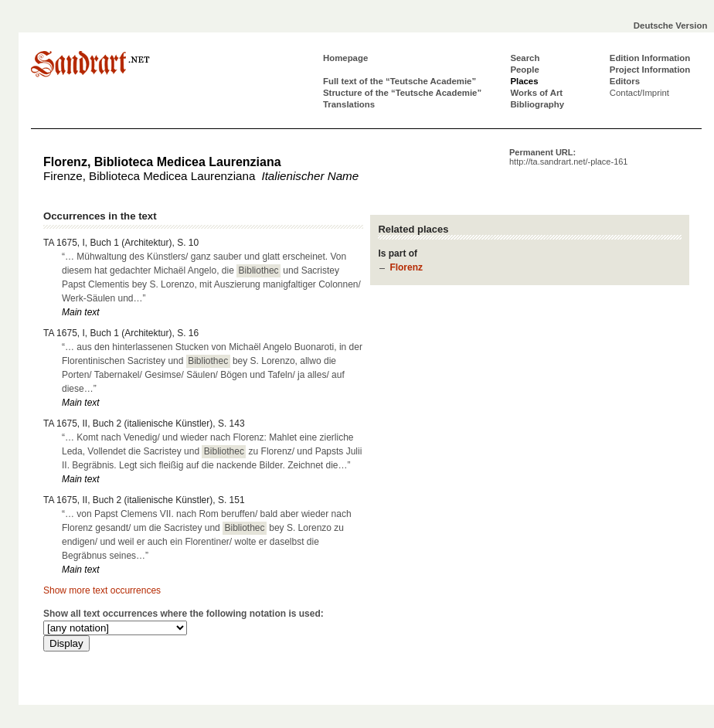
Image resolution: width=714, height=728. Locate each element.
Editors (625, 81)
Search (525, 58)
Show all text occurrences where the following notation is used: (184, 614)
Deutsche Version (671, 26)
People (524, 70)
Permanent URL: (568, 157)
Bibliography (537, 104)
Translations (349, 104)
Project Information (650, 70)
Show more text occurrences (102, 590)
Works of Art (536, 93)
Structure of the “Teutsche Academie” (402, 93)
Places (524, 81)
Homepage (345, 58)
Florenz (406, 267)
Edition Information (650, 58)
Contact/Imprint (639, 93)
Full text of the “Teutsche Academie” (399, 81)
